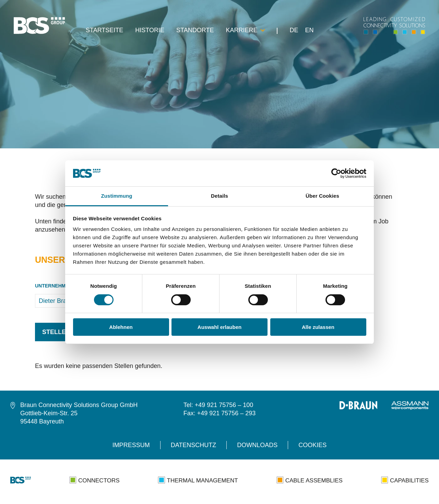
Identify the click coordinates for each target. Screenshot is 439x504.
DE (294, 30)
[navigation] (50, 26)
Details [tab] (219, 196)
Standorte (195, 30)
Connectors (94, 480)
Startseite (104, 30)
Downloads (257, 445)
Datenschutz (194, 445)
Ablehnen (121, 327)
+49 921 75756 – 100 (224, 405)
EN (309, 30)
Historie (150, 30)
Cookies (312, 445)
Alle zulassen (318, 327)
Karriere (245, 30)
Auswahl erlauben (219, 327)
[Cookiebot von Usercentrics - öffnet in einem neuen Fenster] (336, 173)
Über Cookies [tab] (322, 196)
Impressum (131, 445)
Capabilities (405, 480)
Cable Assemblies (310, 480)
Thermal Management (198, 480)
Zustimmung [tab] (117, 196)
